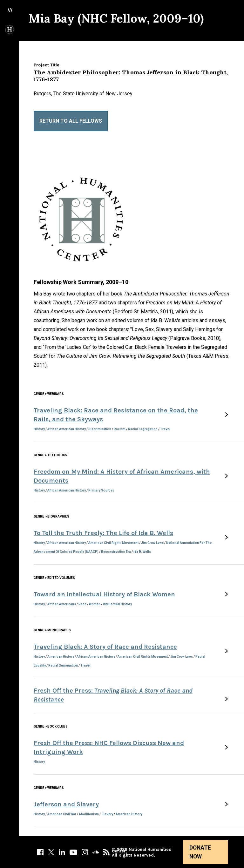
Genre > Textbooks (50, 455)
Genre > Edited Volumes (54, 578)
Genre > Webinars (49, 394)
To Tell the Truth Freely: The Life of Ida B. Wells (103, 533)
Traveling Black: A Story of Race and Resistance (105, 647)
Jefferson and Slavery (66, 804)
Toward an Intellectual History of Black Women (104, 594)
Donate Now (200, 852)
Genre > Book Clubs (51, 726)
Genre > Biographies (51, 516)
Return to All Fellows (71, 121)
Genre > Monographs (52, 630)
